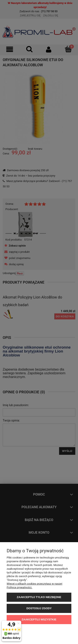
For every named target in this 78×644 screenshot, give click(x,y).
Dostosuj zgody (39, 608)
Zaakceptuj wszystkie (39, 619)
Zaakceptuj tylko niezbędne (39, 597)
